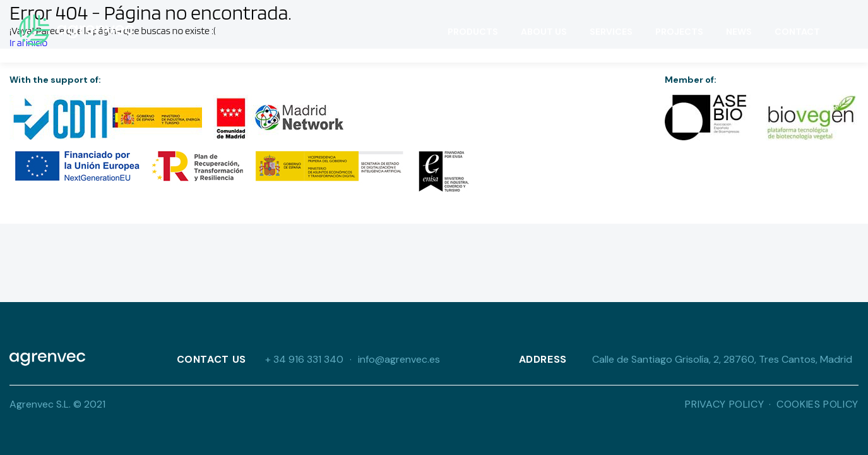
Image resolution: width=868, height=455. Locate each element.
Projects (679, 32)
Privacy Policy (724, 404)
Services (611, 32)
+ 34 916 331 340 (304, 360)
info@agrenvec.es (399, 360)
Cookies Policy (817, 404)
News (739, 32)
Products (473, 32)
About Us (544, 32)
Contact (797, 32)
